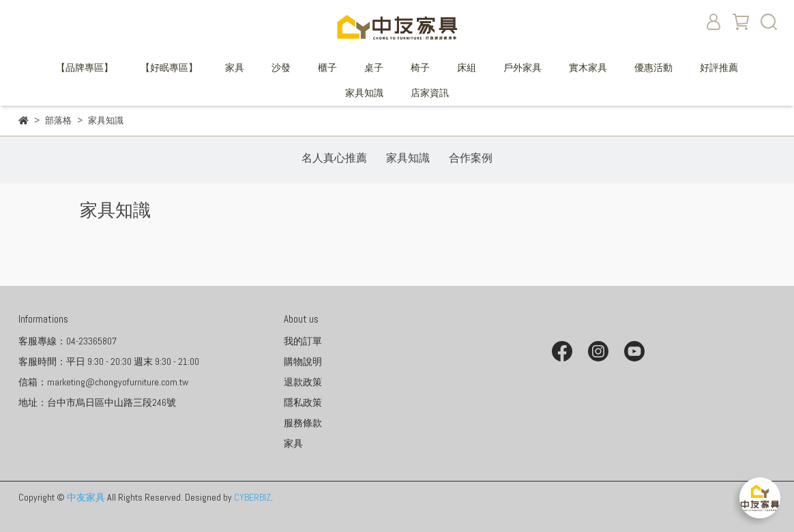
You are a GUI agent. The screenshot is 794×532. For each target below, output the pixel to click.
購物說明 (303, 361)
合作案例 (471, 158)
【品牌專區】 (85, 68)
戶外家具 (523, 68)
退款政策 (303, 382)
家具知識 (364, 93)
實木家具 (588, 68)
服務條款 (303, 423)
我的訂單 (303, 341)
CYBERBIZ (252, 497)
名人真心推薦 (334, 158)
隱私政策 (303, 402)
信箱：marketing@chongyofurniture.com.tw (103, 382)
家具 (235, 68)
